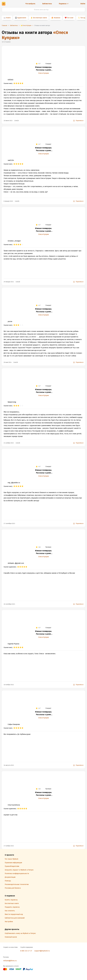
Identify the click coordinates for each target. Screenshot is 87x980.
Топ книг (70, 18)
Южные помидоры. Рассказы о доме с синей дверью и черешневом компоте (43, 69)
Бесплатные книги (40, 18)
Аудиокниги (22, 18)
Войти (83, 4)
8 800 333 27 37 (26, 951)
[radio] (14, 83)
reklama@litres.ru (10, 961)
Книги (8, 18)
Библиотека (47, 4)
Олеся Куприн (44, 73)
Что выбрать (30, 4)
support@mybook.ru (42, 951)
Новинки (57, 18)
